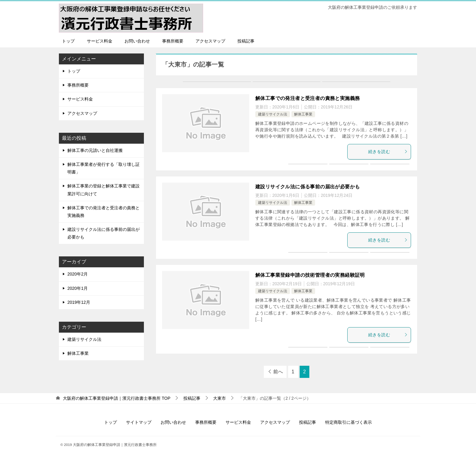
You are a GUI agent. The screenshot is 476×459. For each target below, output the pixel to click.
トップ (68, 41)
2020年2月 (78, 274)
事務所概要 (173, 41)
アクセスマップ (210, 41)
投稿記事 (246, 41)
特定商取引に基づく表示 (348, 422)
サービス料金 (100, 41)
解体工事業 (303, 114)
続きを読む (388, 152)
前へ (278, 372)
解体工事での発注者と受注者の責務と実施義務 (308, 98)
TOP (117, 398)
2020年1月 (78, 288)
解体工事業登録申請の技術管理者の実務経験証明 (310, 275)
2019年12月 (79, 302)
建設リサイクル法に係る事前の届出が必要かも (308, 187)
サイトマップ (139, 422)
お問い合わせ (137, 41)
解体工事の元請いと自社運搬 (95, 150)
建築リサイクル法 (273, 114)
